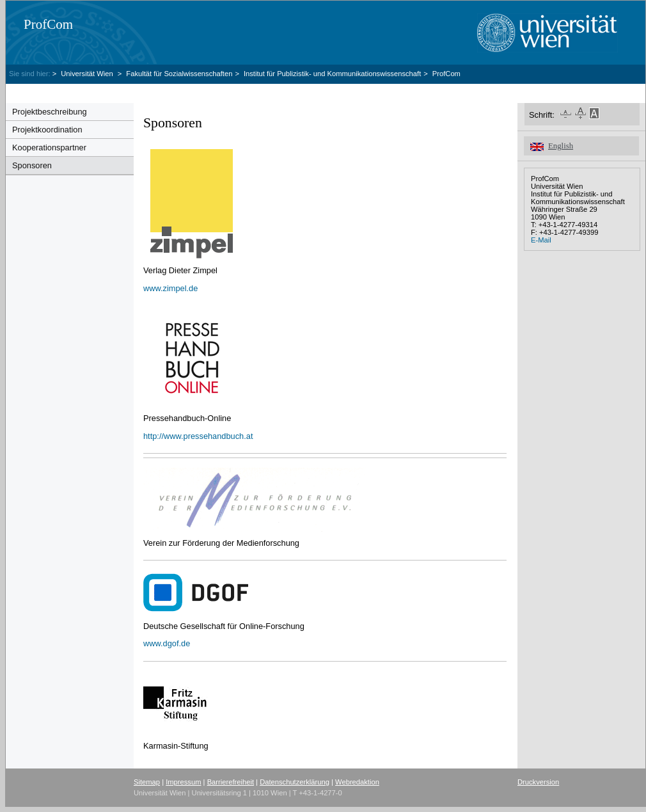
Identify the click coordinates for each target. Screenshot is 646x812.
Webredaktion (357, 782)
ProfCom (48, 24)
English (561, 146)
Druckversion (538, 782)
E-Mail (541, 240)
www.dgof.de (167, 643)
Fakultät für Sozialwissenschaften (179, 74)
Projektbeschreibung (50, 112)
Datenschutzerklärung (295, 782)
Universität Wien (88, 74)
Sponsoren (32, 165)
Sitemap (147, 782)
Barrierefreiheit (231, 782)
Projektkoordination (47, 130)
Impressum (183, 782)
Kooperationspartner (49, 147)
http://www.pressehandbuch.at (198, 436)
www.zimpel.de (170, 288)
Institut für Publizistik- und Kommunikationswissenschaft (332, 74)
